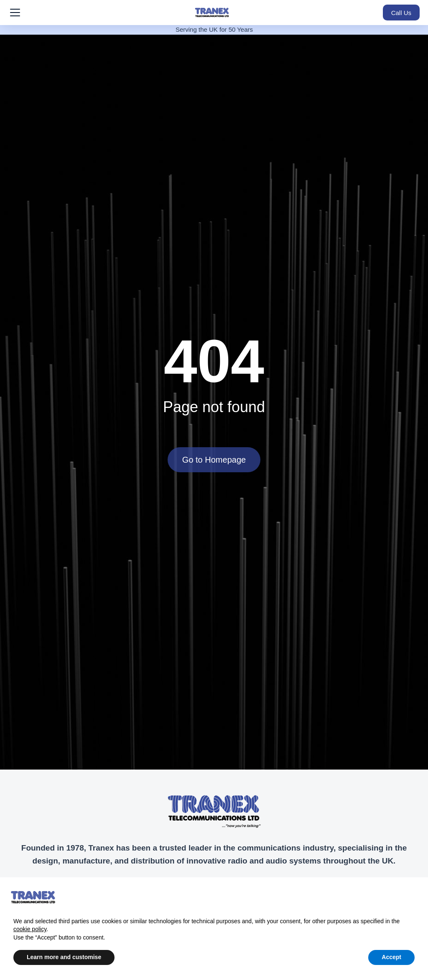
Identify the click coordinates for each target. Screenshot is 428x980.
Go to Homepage (214, 460)
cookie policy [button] (30, 929)
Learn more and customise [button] (64, 957)
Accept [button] (391, 957)
